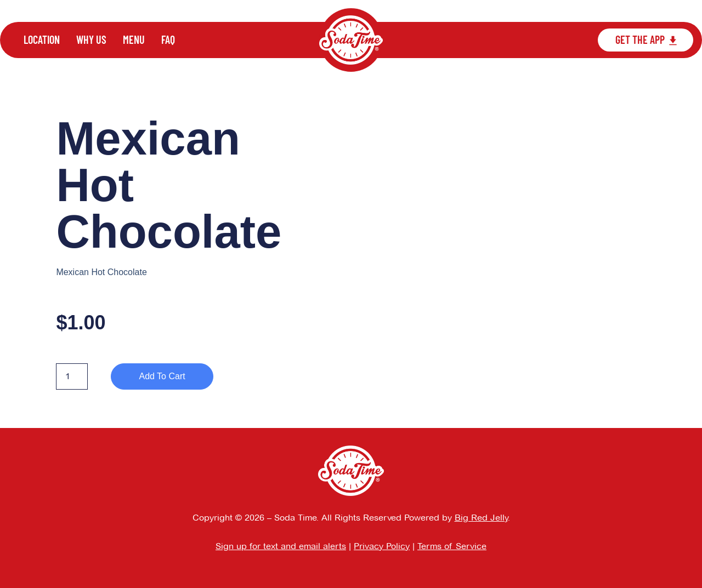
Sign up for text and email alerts (281, 546)
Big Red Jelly (481, 518)
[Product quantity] (72, 376)
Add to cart (162, 376)
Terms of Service (452, 546)
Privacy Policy (382, 546)
